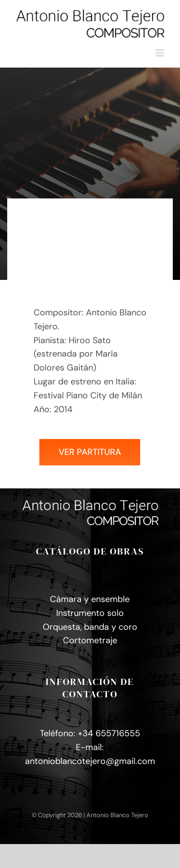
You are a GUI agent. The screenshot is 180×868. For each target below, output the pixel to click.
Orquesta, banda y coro (90, 627)
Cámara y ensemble (90, 599)
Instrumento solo (90, 613)
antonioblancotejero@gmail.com (90, 761)
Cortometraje (90, 640)
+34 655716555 (109, 733)
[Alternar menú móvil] (161, 53)
